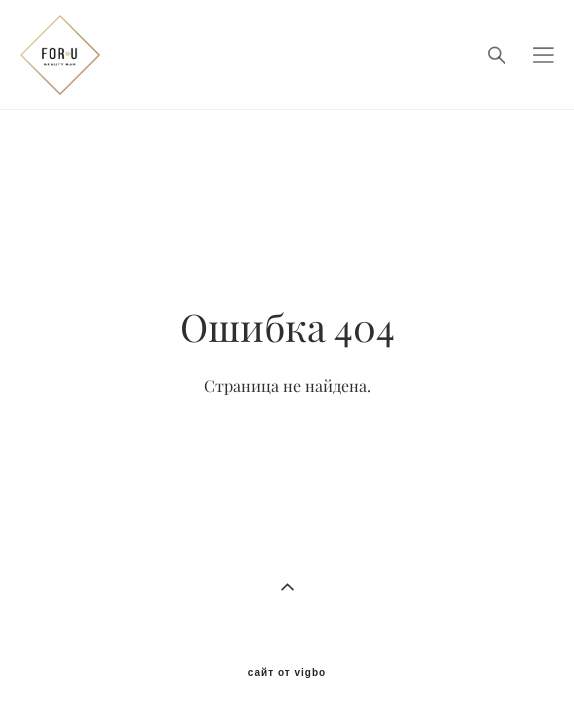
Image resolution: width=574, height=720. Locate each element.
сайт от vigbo (287, 648)
